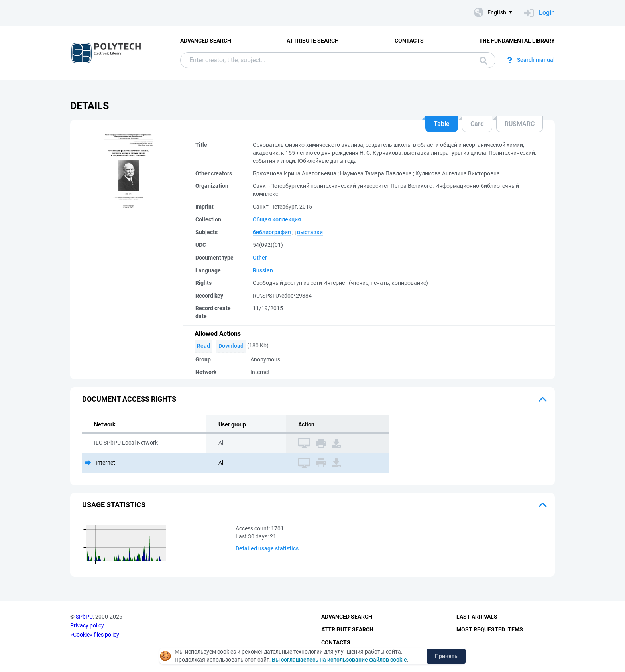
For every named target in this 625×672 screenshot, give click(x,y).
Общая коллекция (277, 219)
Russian (263, 270)
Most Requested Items (490, 629)
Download (231, 346)
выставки (310, 232)
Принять (446, 656)
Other (260, 258)
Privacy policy (87, 625)
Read (203, 346)
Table (442, 124)
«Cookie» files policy (95, 635)
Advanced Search (206, 41)
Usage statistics (114, 505)
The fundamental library (517, 41)
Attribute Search (313, 41)
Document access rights (129, 399)
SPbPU (84, 617)
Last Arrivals (477, 617)
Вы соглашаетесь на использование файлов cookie (339, 660)
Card (477, 124)
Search (483, 61)
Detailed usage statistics (267, 548)
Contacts (409, 41)
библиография (272, 232)
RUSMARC (520, 124)
